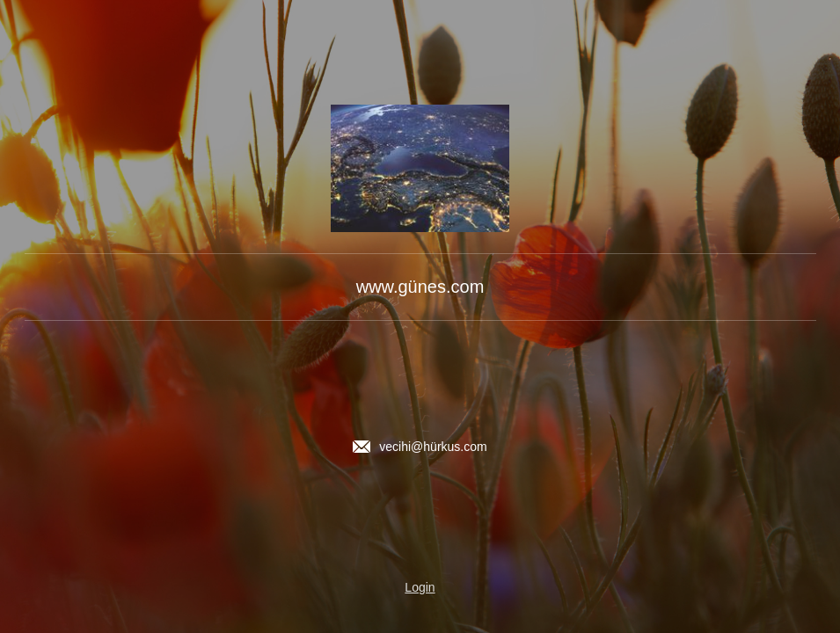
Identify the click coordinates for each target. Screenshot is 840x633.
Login (420, 587)
